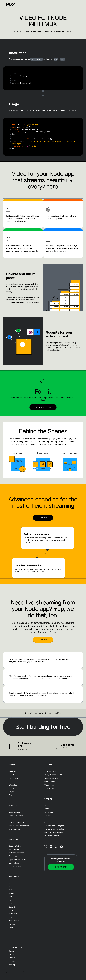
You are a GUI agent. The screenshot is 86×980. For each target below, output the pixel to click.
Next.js (11, 917)
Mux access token (33, 110)
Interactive (13, 785)
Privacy (12, 958)
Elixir (11, 897)
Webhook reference (16, 853)
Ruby (11, 887)
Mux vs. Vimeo (14, 829)
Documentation (15, 846)
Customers (49, 812)
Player (11, 792)
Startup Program (51, 822)
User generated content (53, 775)
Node (11, 883)
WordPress (13, 914)
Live (10, 782)
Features (12, 775)
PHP (11, 890)
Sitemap (12, 965)
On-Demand (14, 778)
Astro (11, 904)
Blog (46, 805)
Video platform (50, 771)
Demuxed (14, 819)
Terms (11, 951)
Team (47, 809)
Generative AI (50, 782)
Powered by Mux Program (54, 826)
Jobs (46, 819)
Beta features (14, 863)
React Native (14, 920)
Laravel (12, 927)
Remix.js (12, 924)
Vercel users (49, 785)
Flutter (11, 910)
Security (12, 954)
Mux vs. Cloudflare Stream (19, 826)
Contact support (15, 866)
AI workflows (49, 788)
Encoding (13, 788)
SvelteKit (12, 907)
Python (12, 893)
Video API (13, 771)
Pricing (12, 795)
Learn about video (16, 815)
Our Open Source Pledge (55, 832)
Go (10, 900)
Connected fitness (51, 778)
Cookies (12, 961)
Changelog (13, 856)
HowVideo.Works (16, 822)
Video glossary (14, 812)
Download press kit (52, 836)
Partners (48, 815)
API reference (14, 849)
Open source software (17, 859)
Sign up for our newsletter (54, 829)
